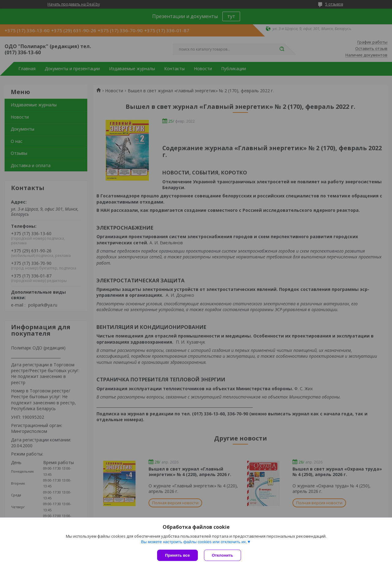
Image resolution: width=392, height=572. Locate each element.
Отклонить (222, 555)
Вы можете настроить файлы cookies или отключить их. (194, 542)
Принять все (177, 555)
